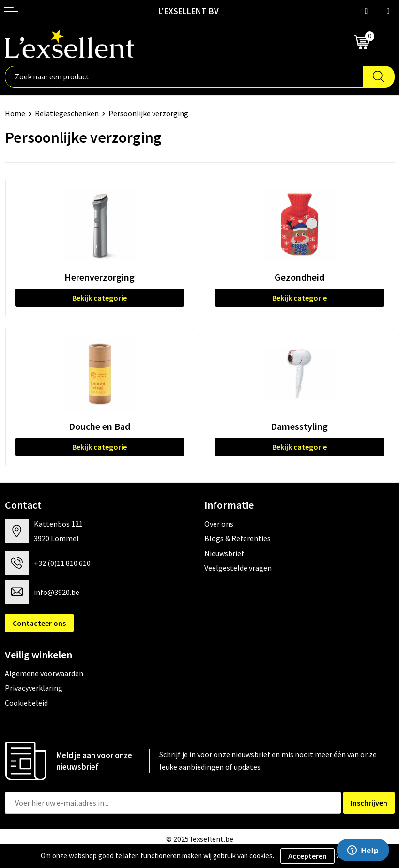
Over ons (219, 524)
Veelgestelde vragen (238, 568)
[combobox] (184, 77)
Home (15, 113)
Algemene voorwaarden (44, 673)
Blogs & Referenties (238, 538)
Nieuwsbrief (224, 553)
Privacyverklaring (34, 688)
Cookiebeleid (26, 703)
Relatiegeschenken (67, 113)
